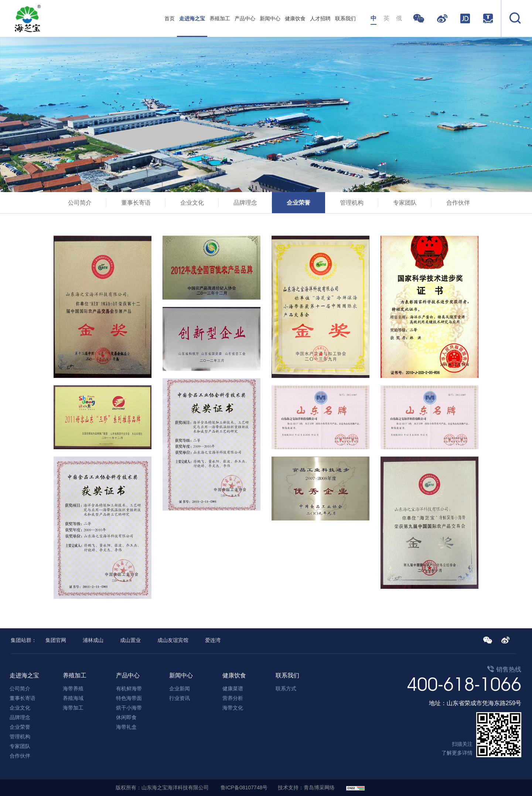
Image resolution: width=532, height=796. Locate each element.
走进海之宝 (192, 18)
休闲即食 (126, 717)
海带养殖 (73, 689)
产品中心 (245, 18)
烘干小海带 (129, 708)
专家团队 (405, 204)
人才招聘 (320, 18)
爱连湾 (213, 640)
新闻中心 (270, 18)
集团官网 (56, 640)
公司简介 (80, 204)
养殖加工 (220, 18)
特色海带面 (129, 698)
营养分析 (233, 698)
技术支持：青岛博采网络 (306, 788)
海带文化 (233, 708)
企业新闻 (180, 689)
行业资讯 (180, 698)
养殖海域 (73, 698)
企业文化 (192, 204)
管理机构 (352, 204)
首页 (170, 18)
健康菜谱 (233, 689)
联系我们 (345, 18)
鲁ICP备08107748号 (244, 788)
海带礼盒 (126, 727)
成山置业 (130, 640)
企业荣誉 (299, 204)
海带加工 (73, 708)
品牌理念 (245, 204)
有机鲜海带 (129, 689)
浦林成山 (93, 640)
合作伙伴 (458, 204)
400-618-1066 (464, 684)
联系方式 (286, 689)
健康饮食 (295, 18)
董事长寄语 (136, 204)
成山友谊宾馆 (173, 640)
